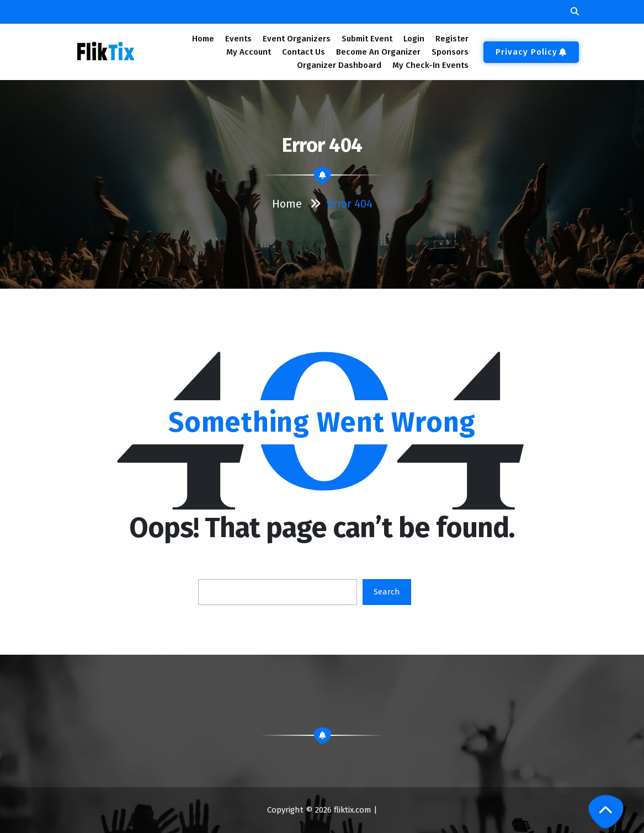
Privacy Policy (531, 52)
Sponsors (450, 52)
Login (414, 39)
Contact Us (304, 52)
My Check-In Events (430, 65)
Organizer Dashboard (339, 65)
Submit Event (367, 39)
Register (452, 39)
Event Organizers (297, 39)
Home (203, 39)
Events (238, 39)
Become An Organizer (378, 52)
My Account (249, 52)
